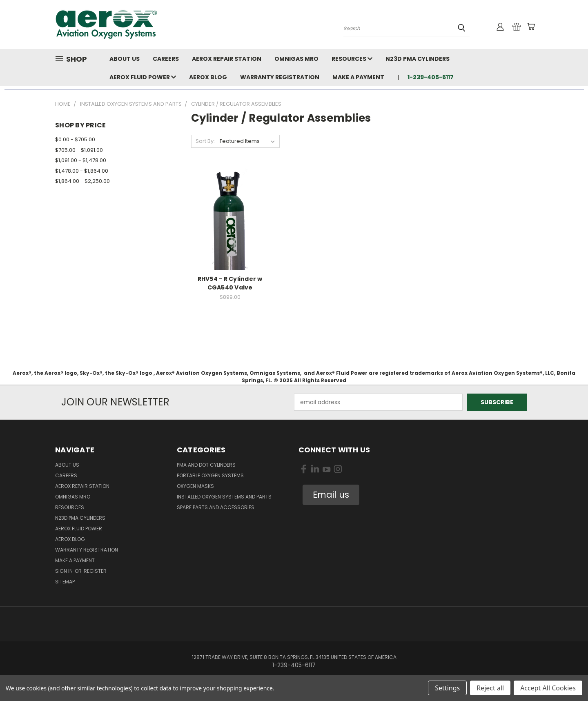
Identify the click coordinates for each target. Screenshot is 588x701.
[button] (331, 495)
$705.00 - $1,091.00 (79, 150)
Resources (352, 59)
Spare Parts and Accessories (216, 507)
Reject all (490, 688)
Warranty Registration (280, 77)
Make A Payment (358, 77)
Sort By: (205, 141)
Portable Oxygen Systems (210, 475)
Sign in (65, 571)
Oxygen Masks (195, 486)
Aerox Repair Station (227, 59)
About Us (125, 59)
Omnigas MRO (296, 59)
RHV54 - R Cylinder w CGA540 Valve (230, 283)
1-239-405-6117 (431, 77)
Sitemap (65, 582)
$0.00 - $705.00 (75, 139)
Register (95, 571)
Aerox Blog (208, 77)
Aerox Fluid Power (143, 77)
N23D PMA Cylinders (418, 59)
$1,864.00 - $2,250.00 (82, 181)
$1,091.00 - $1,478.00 (81, 160)
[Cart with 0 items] (531, 27)
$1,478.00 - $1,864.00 (82, 171)
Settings (447, 688)
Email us (331, 495)
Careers (166, 59)
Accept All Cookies (548, 688)
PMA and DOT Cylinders (206, 465)
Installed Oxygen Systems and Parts (224, 497)
